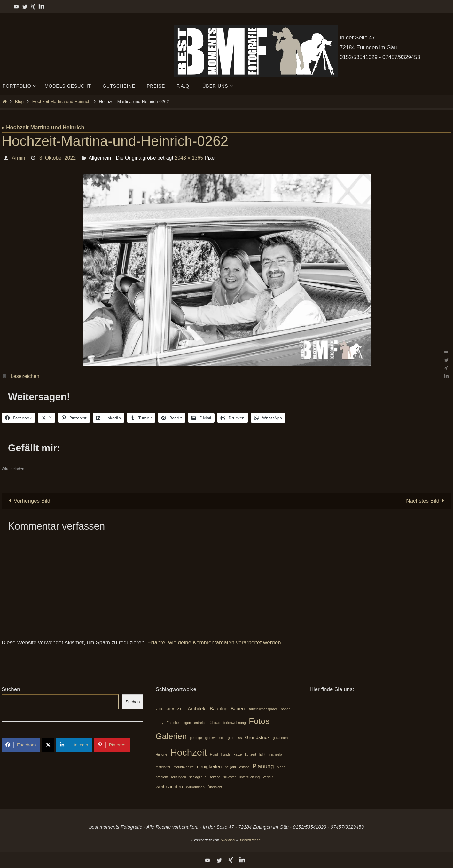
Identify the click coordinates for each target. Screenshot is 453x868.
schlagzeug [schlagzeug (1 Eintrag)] (198, 777)
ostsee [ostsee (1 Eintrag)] (244, 767)
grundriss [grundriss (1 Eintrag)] (235, 738)
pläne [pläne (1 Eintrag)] (281, 767)
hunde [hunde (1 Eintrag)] (226, 754)
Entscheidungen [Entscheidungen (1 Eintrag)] (179, 723)
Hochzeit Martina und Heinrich (61, 102)
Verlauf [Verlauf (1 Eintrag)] (268, 777)
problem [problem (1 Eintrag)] (162, 777)
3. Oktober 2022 (57, 158)
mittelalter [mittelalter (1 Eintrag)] (163, 767)
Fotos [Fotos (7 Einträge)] (259, 721)
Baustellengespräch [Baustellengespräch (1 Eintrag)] (263, 709)
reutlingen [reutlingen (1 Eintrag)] (179, 777)
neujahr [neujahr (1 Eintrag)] (230, 767)
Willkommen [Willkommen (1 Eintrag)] (195, 787)
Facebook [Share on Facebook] (21, 745)
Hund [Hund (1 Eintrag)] (214, 754)
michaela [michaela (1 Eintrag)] (275, 754)
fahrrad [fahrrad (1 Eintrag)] (215, 723)
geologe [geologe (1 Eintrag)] (196, 738)
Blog (19, 102)
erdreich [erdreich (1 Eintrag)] (200, 723)
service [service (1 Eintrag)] (215, 777)
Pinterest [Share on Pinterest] (112, 745)
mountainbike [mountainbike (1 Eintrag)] (184, 767)
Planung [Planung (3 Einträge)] (263, 766)
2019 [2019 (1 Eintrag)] (181, 709)
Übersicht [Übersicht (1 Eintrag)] (215, 787)
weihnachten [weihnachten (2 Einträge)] (169, 787)
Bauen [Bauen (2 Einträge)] (238, 709)
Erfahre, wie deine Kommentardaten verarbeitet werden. (215, 643)
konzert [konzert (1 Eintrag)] (250, 754)
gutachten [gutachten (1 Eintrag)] (280, 738)
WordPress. (251, 840)
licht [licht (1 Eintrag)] (262, 754)
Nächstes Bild (426, 501)
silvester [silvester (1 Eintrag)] (230, 777)
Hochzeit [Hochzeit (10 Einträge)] (189, 752)
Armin (18, 158)
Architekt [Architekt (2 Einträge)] (197, 709)
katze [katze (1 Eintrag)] (238, 754)
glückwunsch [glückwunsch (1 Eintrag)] (215, 738)
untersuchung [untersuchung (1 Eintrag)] (250, 777)
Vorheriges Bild (28, 501)
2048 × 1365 (189, 158)
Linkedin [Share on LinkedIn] (74, 745)
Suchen (11, 689)
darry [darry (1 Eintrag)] (160, 723)
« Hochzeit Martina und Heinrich (43, 127)
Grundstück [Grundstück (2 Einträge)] (257, 737)
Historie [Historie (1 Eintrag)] (161, 754)
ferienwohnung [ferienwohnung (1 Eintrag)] (235, 723)
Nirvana (228, 840)
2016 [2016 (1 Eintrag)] (160, 709)
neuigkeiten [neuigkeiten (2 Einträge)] (209, 766)
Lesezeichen (25, 376)
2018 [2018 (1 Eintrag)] (170, 709)
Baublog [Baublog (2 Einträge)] (219, 709)
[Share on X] (48, 745)
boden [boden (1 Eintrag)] (285, 709)
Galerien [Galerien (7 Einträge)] (171, 736)
